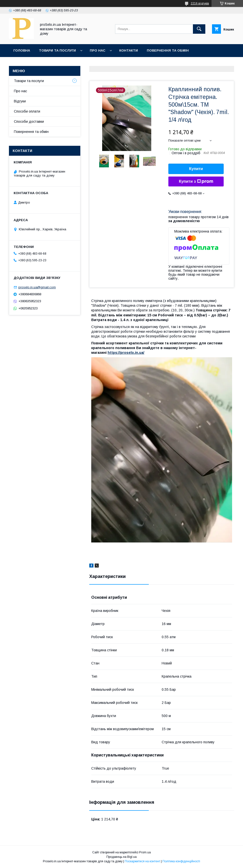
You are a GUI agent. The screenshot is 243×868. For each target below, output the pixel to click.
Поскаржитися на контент (142, 861)
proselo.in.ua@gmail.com (37, 287)
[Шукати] (199, 29)
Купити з (196, 181)
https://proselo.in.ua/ (126, 353)
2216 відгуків (200, 3)
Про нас (98, 50)
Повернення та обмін (168, 50)
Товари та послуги (57, 50)
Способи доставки (29, 121)
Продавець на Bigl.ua (121, 857)
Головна (22, 50)
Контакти (129, 50)
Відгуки (20, 101)
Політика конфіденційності (181, 861)
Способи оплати (27, 111)
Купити (196, 169)
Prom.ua (145, 852)
